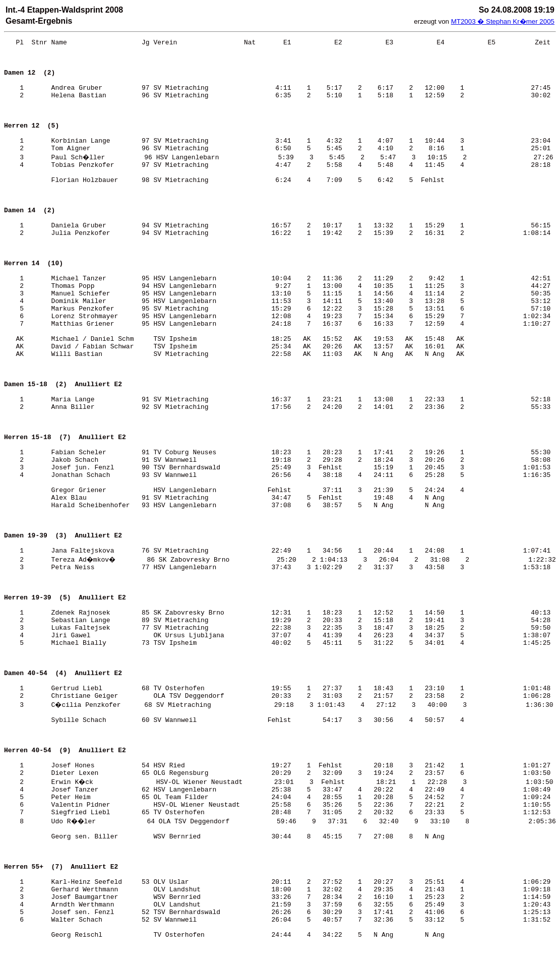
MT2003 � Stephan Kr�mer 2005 (503, 21)
